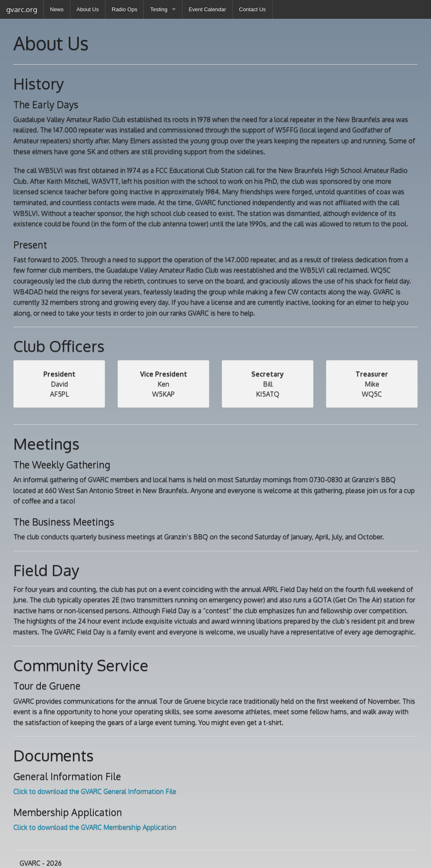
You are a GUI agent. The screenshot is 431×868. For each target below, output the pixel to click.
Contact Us (252, 9)
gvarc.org (22, 9)
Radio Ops (124, 9)
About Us (88, 9)
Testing (159, 9)
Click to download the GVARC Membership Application (95, 827)
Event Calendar (208, 9)
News (57, 9)
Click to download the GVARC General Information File (95, 791)
